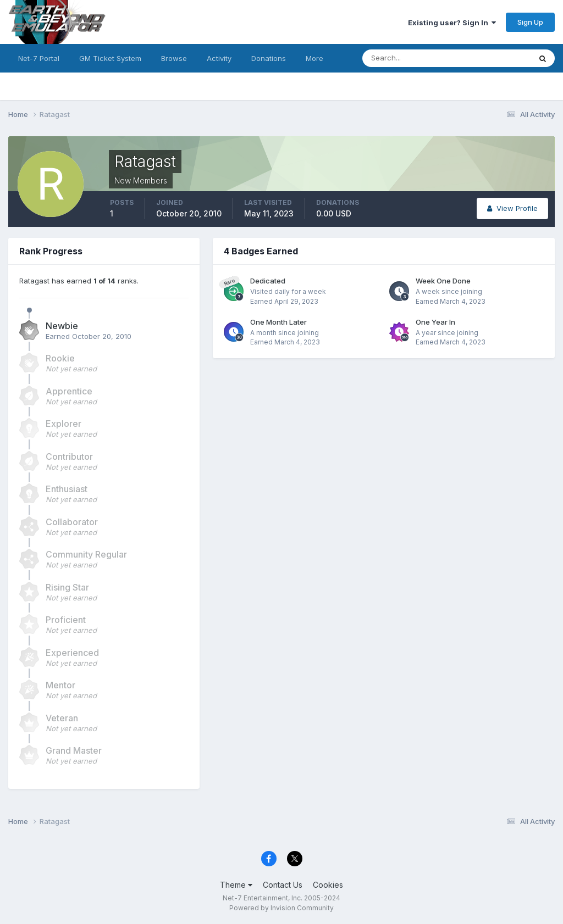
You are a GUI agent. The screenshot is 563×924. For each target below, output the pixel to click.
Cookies (328, 885)
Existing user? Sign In (452, 23)
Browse (174, 58)
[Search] (411, 58)
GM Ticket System (110, 58)
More (314, 58)
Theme (236, 885)
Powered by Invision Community (281, 908)
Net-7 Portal (39, 58)
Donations (269, 58)
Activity (219, 58)
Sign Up (530, 22)
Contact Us (283, 885)
